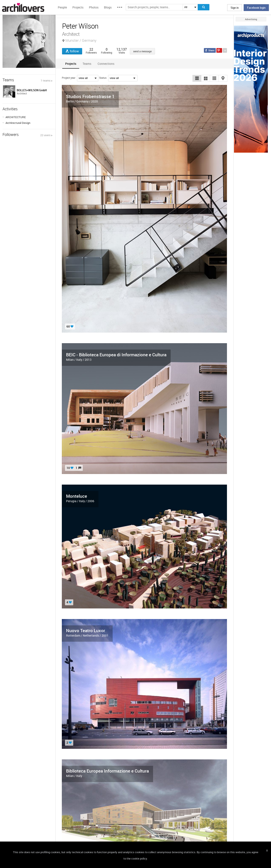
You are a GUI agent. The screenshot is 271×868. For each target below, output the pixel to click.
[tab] (71, 64)
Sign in (235, 8)
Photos (94, 7)
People (62, 7)
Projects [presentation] (71, 64)
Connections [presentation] (106, 64)
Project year (69, 78)
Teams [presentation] (87, 64)
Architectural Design (18, 123)
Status (103, 78)
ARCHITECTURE (16, 117)
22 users (45, 135)
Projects (78, 7)
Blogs (108, 7)
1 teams (46, 80)
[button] (197, 78)
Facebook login (256, 8)
